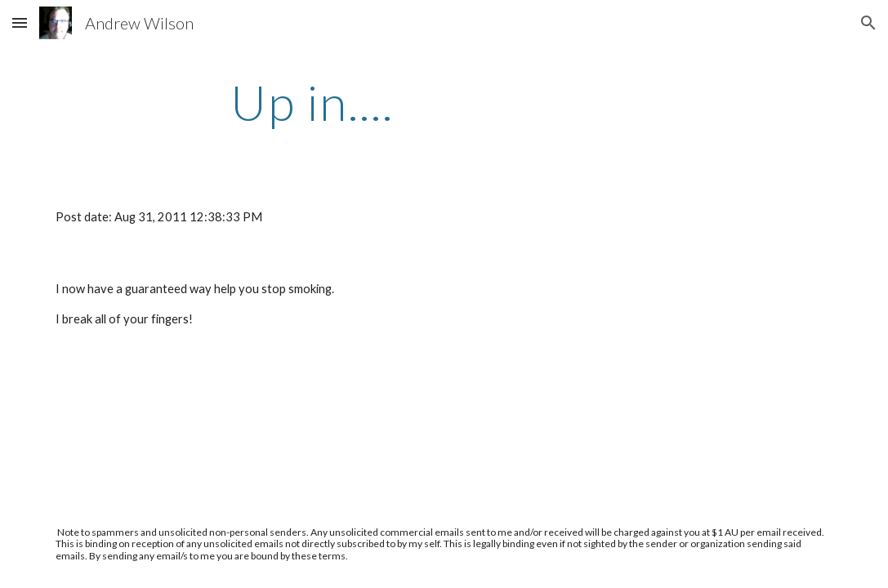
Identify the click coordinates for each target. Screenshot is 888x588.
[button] (20, 22)
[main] (312, 102)
